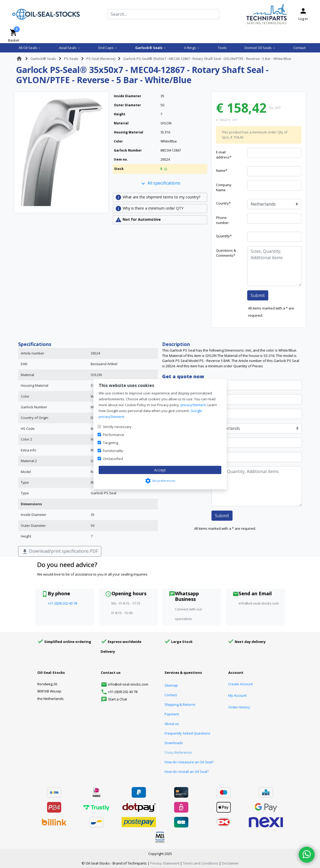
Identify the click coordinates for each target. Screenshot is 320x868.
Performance (114, 435)
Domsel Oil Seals (260, 48)
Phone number (222, 220)
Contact (299, 48)
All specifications (160, 183)
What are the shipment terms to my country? (158, 197)
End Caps (108, 48)
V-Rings (192, 48)
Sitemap (171, 685)
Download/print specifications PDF (60, 551)
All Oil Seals (30, 48)
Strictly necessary (117, 427)
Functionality (113, 451)
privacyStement (193, 405)
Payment (172, 714)
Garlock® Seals (151, 48)
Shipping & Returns (180, 704)
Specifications (35, 344)
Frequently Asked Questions (187, 733)
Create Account (241, 684)
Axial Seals (70, 48)
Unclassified (113, 459)
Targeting (111, 443)
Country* (223, 203)
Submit (258, 295)
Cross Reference (178, 752)
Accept (160, 470)
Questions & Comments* (226, 253)
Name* (222, 170)
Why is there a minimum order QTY (149, 209)
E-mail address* (224, 155)
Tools (222, 48)
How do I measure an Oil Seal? (189, 762)
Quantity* (224, 236)
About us (172, 724)
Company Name (224, 188)
